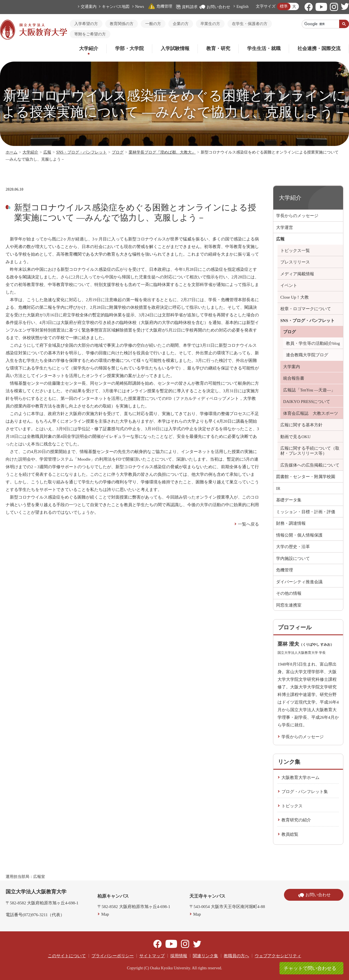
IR (278, 488)
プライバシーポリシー (113, 956)
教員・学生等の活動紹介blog (313, 343)
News (140, 7)
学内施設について (293, 558)
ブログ (118, 152)
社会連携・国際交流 (319, 49)
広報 (47, 152)
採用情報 (179, 956)
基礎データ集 (289, 500)
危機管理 (160, 6)
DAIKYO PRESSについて (307, 402)
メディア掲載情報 (297, 274)
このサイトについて (67, 956)
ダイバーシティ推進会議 (299, 582)
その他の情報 (289, 593)
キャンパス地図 (116, 7)
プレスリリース (295, 262)
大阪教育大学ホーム (300, 778)
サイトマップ (152, 956)
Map (105, 914)
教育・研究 (218, 49)
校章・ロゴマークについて (306, 309)
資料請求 (187, 7)
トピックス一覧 (295, 251)
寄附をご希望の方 (90, 34)
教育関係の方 (122, 24)
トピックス (292, 806)
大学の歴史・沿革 (293, 547)
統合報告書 (294, 378)
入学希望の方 (86, 24)
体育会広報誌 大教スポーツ (311, 413)
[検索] (321, 24)
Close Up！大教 (295, 297)
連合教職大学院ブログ (307, 355)
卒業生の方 (210, 24)
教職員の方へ (236, 956)
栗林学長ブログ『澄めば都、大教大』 (162, 152)
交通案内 (89, 7)
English (242, 7)
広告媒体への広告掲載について (310, 465)
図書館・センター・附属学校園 (306, 477)
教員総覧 (290, 834)
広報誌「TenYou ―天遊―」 (309, 390)
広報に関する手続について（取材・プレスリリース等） (310, 451)
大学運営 (285, 227)
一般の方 (153, 24)
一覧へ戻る (248, 524)
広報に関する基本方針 (301, 425)
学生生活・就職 (264, 49)
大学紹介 (89, 49)
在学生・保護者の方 (250, 24)
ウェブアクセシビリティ (278, 956)
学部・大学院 (129, 49)
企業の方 (181, 24)
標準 (284, 6)
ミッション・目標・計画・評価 (306, 512)
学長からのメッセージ (297, 216)
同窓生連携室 (289, 605)
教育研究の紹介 (296, 820)
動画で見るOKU (296, 437)
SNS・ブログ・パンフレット (82, 152)
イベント (289, 285)
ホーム (12, 152)
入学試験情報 (175, 49)
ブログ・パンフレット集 (305, 792)
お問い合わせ (215, 7)
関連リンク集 (205, 956)
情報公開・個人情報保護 (299, 535)
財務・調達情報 (291, 523)
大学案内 (292, 367)
